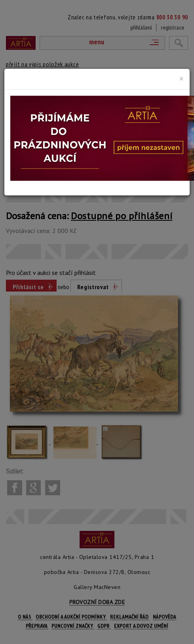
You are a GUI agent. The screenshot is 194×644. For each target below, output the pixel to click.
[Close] (182, 79)
